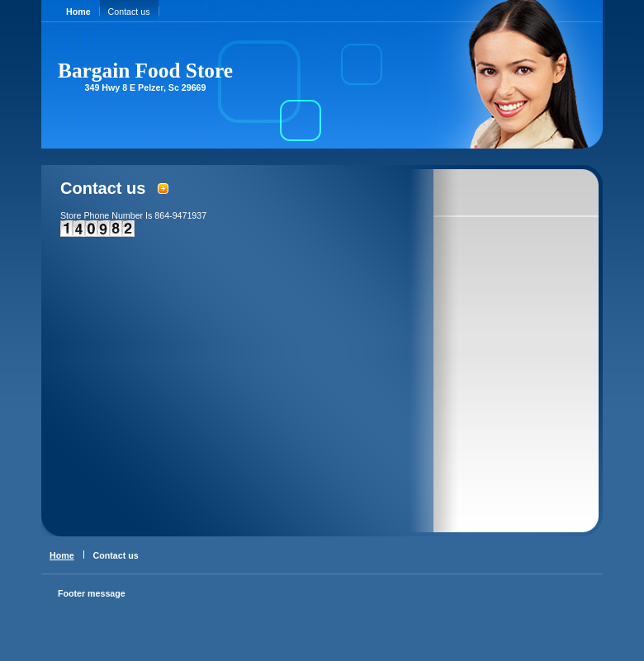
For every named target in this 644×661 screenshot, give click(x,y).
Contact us (129, 12)
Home (78, 12)
